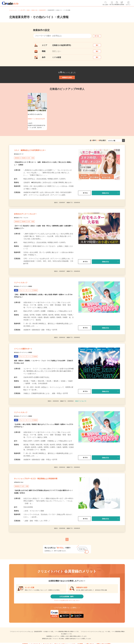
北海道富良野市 (42, 10)
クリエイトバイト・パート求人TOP (17, 10)
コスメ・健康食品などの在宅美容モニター (39, 162)
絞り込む (99, 36)
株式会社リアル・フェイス (25, 234)
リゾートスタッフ (25, 302)
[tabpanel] (67, 121)
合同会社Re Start (21, 518)
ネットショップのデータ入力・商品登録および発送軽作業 (43, 511)
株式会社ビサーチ (21, 167)
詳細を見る (106, 206)
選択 (99, 46)
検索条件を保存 (67, 85)
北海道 (28, 10)
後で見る (84, 206)
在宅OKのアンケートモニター (32, 230)
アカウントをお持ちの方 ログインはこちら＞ (67, 640)
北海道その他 (34, 10)
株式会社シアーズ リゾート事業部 (28, 307)
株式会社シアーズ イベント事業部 (28, 377)
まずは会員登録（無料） (67, 634)
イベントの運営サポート (28, 372)
